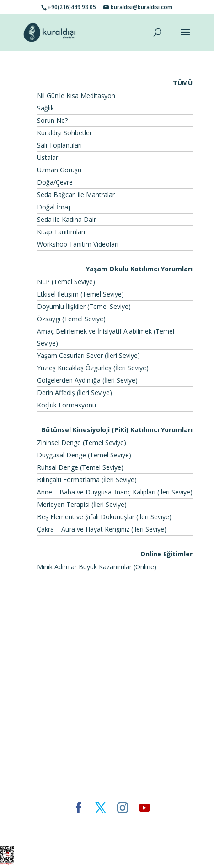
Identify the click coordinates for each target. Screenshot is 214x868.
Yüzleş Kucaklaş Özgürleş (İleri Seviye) (93, 368)
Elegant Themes (53, 823)
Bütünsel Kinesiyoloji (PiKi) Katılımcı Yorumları (117, 430)
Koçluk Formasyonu (67, 405)
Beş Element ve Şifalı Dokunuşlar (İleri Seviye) (104, 517)
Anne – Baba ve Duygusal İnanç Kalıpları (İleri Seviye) (115, 492)
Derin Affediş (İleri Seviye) (75, 393)
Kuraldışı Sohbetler (64, 133)
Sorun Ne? (52, 120)
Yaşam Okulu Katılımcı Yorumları (139, 269)
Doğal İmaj (53, 207)
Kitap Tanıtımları (61, 232)
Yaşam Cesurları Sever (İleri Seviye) (88, 355)
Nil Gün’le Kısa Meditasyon (76, 96)
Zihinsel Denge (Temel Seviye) (82, 442)
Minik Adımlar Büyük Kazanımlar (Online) (97, 567)
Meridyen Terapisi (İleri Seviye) (82, 504)
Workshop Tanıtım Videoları (78, 244)
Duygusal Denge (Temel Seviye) (84, 455)
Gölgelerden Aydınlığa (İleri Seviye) (87, 380)
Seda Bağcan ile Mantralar (76, 195)
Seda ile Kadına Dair (67, 219)
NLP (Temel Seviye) (66, 282)
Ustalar (48, 157)
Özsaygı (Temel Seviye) (71, 319)
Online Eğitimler (166, 554)
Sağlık (45, 108)
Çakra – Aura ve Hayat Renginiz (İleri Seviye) (102, 529)
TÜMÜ (183, 83)
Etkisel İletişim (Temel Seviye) (80, 294)
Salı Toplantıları (59, 145)
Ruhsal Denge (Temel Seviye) (80, 467)
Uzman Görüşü (59, 170)
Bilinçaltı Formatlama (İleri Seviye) (87, 480)
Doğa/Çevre (55, 182)
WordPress (170, 823)
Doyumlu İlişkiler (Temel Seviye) (84, 306)
